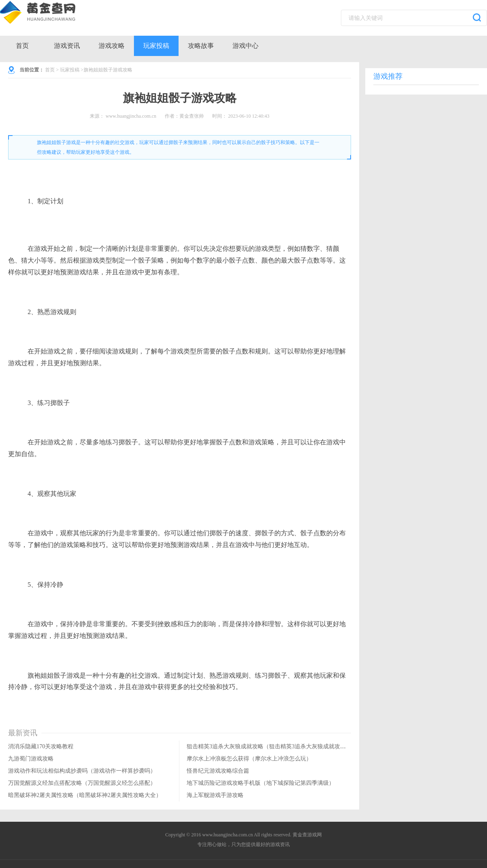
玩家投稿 (156, 46)
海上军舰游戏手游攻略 (215, 795)
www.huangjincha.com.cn (131, 116)
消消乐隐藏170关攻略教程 (41, 746)
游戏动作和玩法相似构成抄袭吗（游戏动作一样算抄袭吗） (82, 771)
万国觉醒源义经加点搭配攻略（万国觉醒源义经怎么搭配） (82, 783)
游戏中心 (246, 46)
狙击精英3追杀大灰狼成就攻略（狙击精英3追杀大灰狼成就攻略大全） (275, 746)
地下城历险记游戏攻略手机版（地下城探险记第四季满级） (261, 783)
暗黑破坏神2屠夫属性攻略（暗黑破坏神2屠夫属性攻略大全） (85, 795)
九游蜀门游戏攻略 (31, 759)
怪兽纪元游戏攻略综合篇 (218, 771)
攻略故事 (201, 46)
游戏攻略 (112, 46)
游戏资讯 (67, 46)
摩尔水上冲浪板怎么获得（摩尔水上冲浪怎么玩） (249, 759)
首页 (22, 46)
